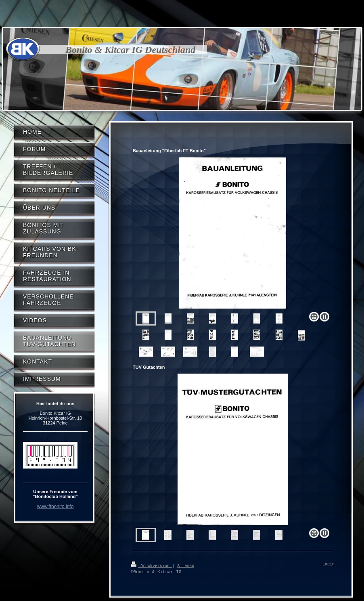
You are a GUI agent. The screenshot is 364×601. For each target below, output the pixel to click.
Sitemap (186, 565)
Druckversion (151, 565)
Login (328, 565)
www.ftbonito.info (55, 506)
